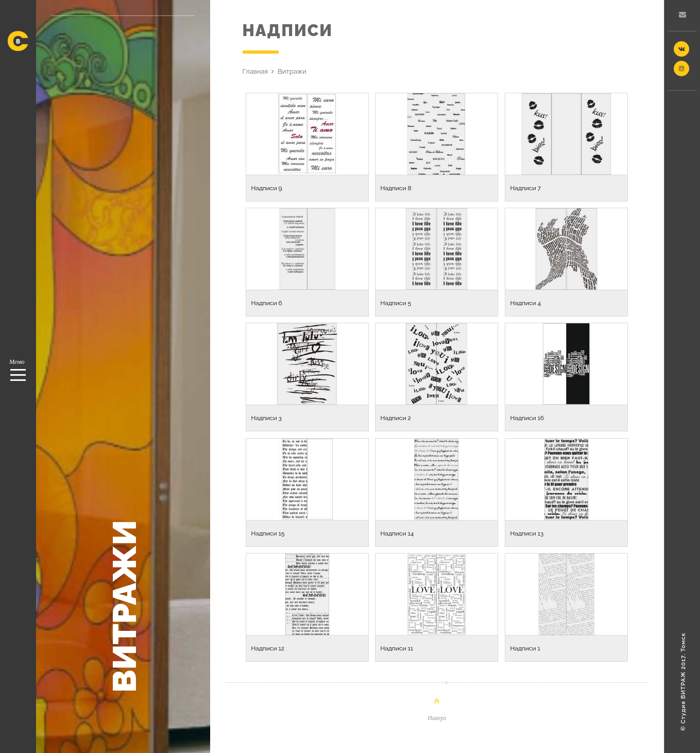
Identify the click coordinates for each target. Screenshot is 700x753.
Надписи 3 (267, 418)
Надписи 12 (268, 648)
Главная (255, 71)
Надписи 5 (396, 303)
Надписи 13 (527, 533)
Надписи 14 (397, 533)
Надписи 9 (267, 188)
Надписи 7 (526, 188)
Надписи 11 (397, 648)
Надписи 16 (527, 418)
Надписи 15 (268, 533)
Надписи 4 (526, 303)
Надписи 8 (396, 188)
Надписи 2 (396, 418)
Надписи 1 (525, 648)
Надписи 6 (267, 303)
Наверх (437, 718)
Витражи (292, 71)
